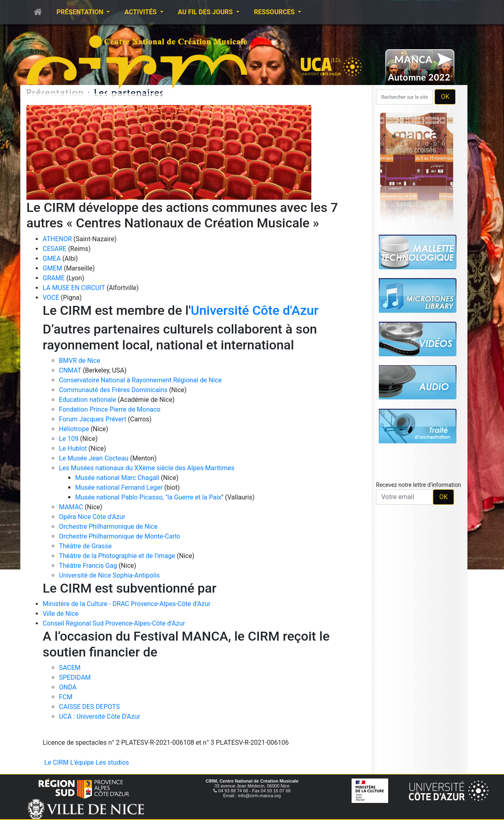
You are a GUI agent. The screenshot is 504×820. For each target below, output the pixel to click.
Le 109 (69, 439)
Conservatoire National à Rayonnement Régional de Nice (140, 380)
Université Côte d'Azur (254, 310)
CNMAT (70, 370)
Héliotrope (74, 429)
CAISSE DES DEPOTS (89, 707)
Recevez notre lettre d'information (418, 485)
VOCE (51, 298)
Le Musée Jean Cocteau (94, 458)
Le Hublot (73, 448)
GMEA (52, 258)
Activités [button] (141, 12)
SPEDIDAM (75, 677)
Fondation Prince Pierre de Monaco (110, 409)
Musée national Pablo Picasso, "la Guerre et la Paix (148, 497)
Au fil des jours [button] (206, 12)
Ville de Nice (61, 614)
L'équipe (82, 762)
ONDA (68, 687)
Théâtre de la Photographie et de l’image (117, 556)
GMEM (52, 268)
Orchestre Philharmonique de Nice (108, 527)
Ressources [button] (275, 12)
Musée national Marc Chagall (117, 478)
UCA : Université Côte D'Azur (100, 716)
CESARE (54, 249)
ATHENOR (57, 239)
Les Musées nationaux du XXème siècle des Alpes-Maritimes (147, 468)
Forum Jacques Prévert (93, 419)
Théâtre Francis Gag (88, 566)
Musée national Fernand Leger (119, 487)
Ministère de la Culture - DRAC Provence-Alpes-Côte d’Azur (127, 604)
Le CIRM (56, 762)
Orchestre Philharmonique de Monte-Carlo (119, 536)
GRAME (54, 278)
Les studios (112, 762)
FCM (66, 697)
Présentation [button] (81, 12)
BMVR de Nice (80, 361)
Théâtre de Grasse (85, 546)
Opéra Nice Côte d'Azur (92, 517)
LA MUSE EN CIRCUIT (74, 288)
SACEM (70, 668)
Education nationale (88, 400)
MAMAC (71, 507)
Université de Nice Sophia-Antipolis (109, 575)
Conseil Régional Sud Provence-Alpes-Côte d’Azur (114, 623)
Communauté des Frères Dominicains (114, 390)
